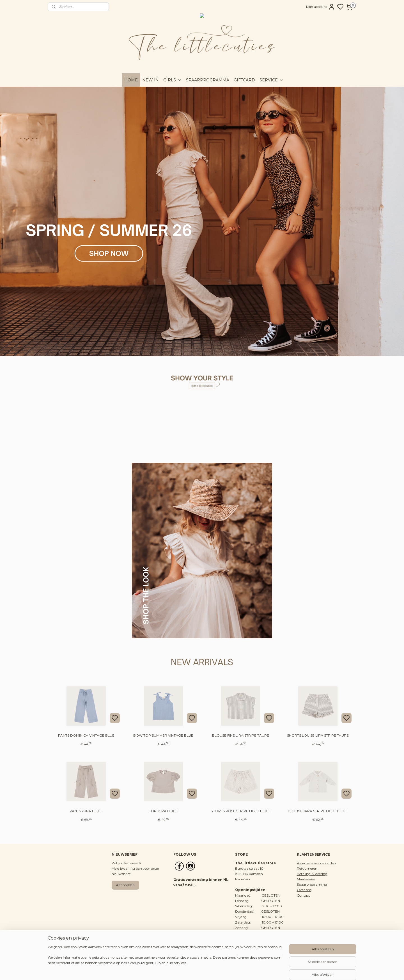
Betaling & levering (312, 874)
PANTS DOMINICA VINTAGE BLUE (86, 735)
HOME (131, 80)
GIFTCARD (244, 80)
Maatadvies (306, 879)
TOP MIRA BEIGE (163, 811)
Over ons (304, 890)
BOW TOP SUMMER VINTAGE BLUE (163, 735)
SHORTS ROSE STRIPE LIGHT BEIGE (241, 811)
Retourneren (307, 868)
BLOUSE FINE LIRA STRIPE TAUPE (241, 735)
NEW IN (151, 80)
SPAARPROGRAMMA (208, 80)
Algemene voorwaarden (316, 863)
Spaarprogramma (312, 884)
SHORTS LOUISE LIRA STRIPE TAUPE (318, 735)
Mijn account (321, 7)
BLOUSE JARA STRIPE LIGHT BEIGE (318, 811)
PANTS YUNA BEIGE (86, 811)
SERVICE (271, 80)
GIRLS (172, 80)
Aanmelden (125, 885)
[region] (165, 961)
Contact (303, 895)
